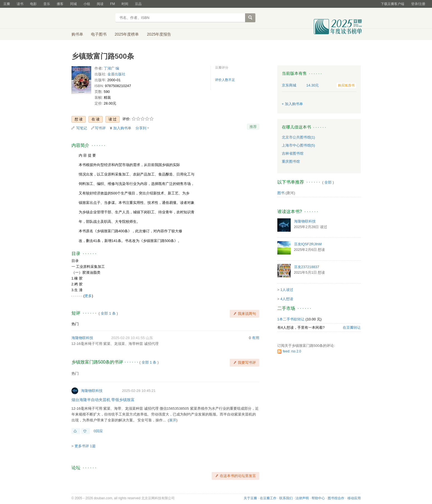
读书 (20, 4)
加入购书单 (122, 128)
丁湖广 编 (112, 68)
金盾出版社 (116, 74)
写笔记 (82, 128)
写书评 (100, 128)
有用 (256, 338)
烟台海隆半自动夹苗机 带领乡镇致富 (103, 400)
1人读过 (287, 290)
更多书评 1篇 (85, 446)
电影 (33, 4)
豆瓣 (7, 4)
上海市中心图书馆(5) (298, 145)
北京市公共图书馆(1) (298, 137)
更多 (88, 296)
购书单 (77, 34)
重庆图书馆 (291, 161)
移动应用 (354, 498)
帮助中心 (318, 498)
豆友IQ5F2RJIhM (308, 244)
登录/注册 (418, 4)
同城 (73, 4)
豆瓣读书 (92, 18)
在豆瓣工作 (268, 498)
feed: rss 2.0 (292, 351)
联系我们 (286, 498)
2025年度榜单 (127, 34)
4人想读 (287, 299)
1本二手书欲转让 (291, 319)
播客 (60, 4)
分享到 (141, 128)
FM (113, 4)
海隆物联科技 (82, 338)
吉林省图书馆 (293, 153)
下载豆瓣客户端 (392, 4)
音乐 (47, 4)
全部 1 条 (108, 313)
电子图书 (99, 34)
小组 (87, 4)
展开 (173, 420)
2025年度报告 (159, 34)
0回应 (98, 431)
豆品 (138, 4)
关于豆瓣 (250, 498)
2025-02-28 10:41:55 (128, 338)
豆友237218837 (307, 267)
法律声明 (302, 498)
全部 (328, 182)
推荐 (253, 127)
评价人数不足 (225, 80)
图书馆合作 (336, 498)
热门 (75, 324)
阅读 (100, 4)
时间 (125, 4)
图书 (281, 193)
